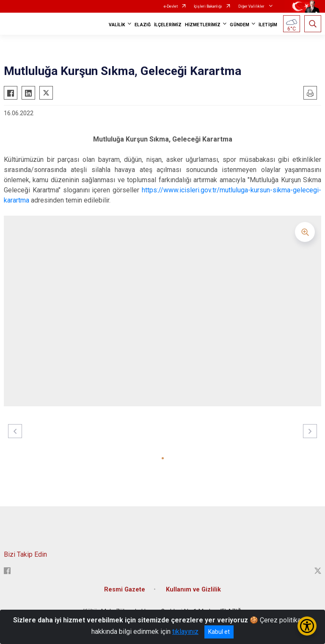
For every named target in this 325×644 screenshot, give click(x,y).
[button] (163, 458)
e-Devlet (171, 6)
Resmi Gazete (125, 590)
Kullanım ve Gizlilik (193, 590)
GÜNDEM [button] (240, 25)
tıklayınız (185, 632)
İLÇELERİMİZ (168, 25)
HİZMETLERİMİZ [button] (203, 25)
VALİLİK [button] (117, 25)
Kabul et (219, 632)
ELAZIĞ (143, 25)
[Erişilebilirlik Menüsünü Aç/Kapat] (307, 626)
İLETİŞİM (268, 25)
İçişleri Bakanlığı (208, 6)
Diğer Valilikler (252, 6)
